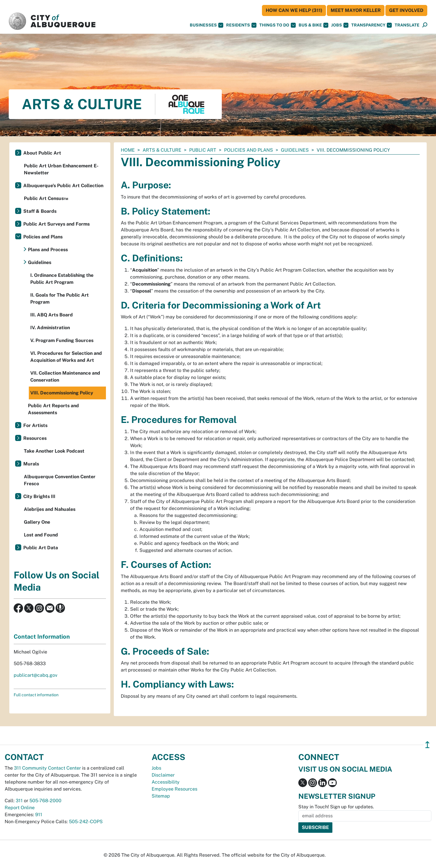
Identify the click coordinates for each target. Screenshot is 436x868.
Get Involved (406, 10)
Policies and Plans (249, 150)
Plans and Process (48, 250)
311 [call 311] (19, 801)
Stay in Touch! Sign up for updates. (336, 807)
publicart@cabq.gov (36, 675)
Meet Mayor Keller (356, 10)
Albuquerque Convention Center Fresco (60, 480)
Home (128, 150)
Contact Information (42, 637)
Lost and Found (41, 535)
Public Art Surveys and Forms (56, 224)
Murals (31, 464)
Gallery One (37, 522)
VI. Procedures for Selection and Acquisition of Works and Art (66, 357)
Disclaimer (163, 775)
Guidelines (295, 150)
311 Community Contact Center (47, 768)
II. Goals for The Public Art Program (60, 299)
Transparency (372, 25)
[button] (407, 25)
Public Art (203, 150)
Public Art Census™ (46, 198)
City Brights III (39, 496)
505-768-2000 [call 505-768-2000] (45, 801)
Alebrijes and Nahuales (50, 509)
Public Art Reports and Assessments (53, 409)
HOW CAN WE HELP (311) (294, 10)
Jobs (340, 25)
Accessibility (166, 782)
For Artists (35, 425)
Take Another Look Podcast (54, 451)
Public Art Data (41, 548)
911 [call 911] (39, 815)
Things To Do (278, 25)
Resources (35, 438)
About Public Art (42, 153)
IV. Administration (50, 328)
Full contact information (36, 695)
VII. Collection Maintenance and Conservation (65, 377)
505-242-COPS (86, 822)
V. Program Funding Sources (62, 340)
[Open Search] (425, 25)
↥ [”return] (427, 745)
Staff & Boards (40, 211)
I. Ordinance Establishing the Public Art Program (62, 279)
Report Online (20, 808)
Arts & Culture (162, 150)
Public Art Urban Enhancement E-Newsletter (61, 169)
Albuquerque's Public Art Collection (63, 186)
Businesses (207, 25)
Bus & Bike (313, 25)
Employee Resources (174, 789)
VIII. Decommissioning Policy (62, 393)
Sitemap (161, 796)
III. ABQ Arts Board (52, 315)
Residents (241, 25)
